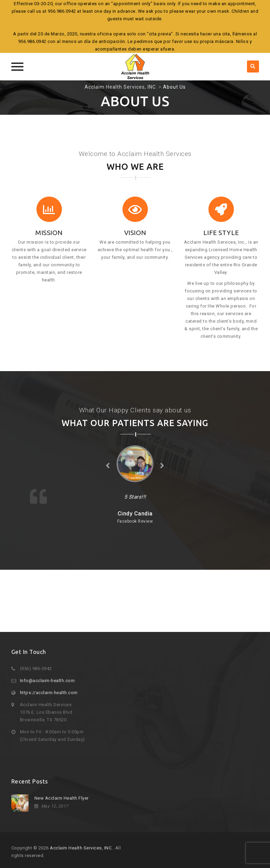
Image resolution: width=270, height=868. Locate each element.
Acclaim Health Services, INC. (81, 848)
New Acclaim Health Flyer (62, 798)
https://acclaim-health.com (49, 693)
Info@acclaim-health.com (47, 681)
